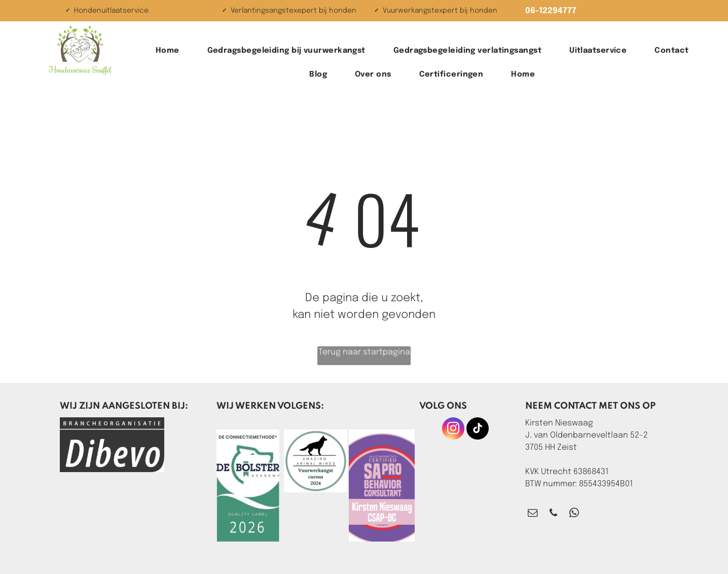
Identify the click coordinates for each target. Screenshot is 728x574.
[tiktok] (478, 430)
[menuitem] (171, 51)
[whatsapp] (574, 514)
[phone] (553, 514)
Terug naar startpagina (364, 352)
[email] (533, 514)
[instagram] (453, 430)
